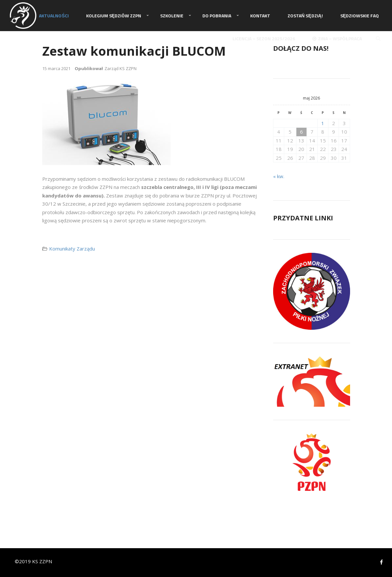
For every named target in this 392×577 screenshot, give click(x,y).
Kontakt (260, 16)
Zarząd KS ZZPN (121, 68)
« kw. (279, 176)
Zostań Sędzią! (305, 16)
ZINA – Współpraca (337, 38)
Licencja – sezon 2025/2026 (264, 38)
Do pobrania (217, 16)
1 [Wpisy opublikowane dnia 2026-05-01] (323, 123)
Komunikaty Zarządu (72, 249)
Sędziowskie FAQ (360, 16)
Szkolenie (172, 16)
